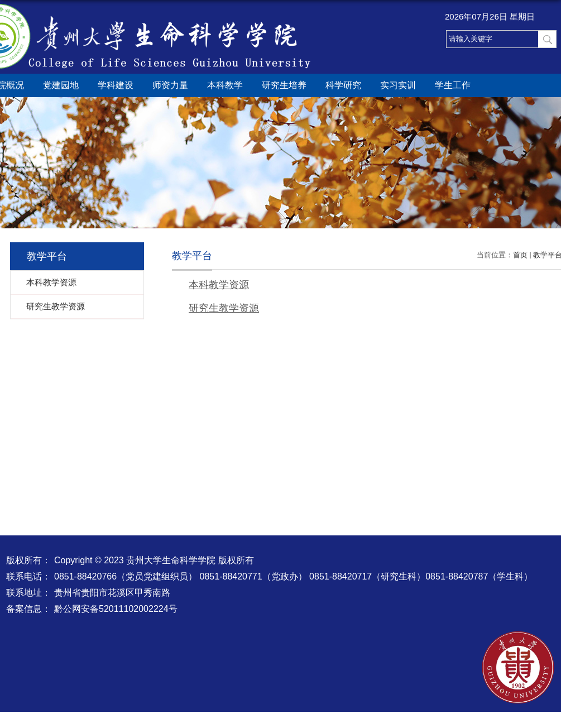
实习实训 (398, 85)
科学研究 (343, 85)
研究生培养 (284, 85)
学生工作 (453, 85)
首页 (520, 255)
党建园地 (61, 85)
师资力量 (170, 85)
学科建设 (116, 85)
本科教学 (225, 85)
